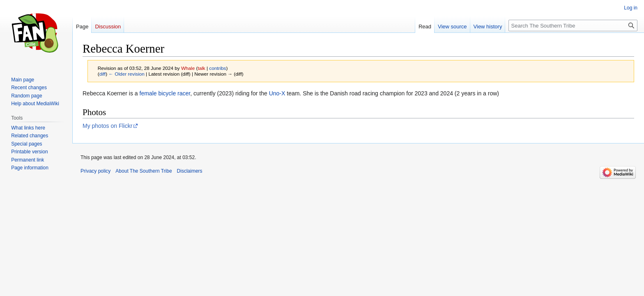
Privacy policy (95, 171)
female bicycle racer (165, 93)
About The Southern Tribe (144, 171)
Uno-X (277, 93)
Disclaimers (190, 171)
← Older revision (126, 74)
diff (102, 74)
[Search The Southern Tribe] (573, 25)
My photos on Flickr (107, 126)
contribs (217, 68)
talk (201, 68)
